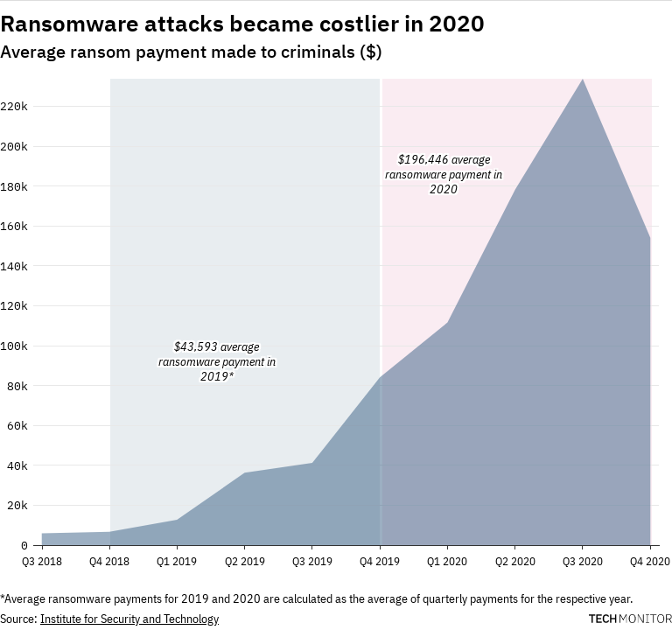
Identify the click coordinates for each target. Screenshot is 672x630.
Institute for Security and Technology (129, 619)
